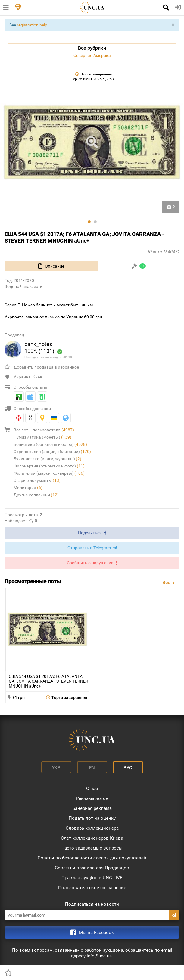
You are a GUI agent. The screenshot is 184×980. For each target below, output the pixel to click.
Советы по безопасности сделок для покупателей (92, 858)
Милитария (28, 488)
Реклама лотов (92, 798)
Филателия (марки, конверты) (49, 473)
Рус (128, 768)
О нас (92, 789)
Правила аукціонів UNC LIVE (92, 878)
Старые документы (37, 480)
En (92, 768)
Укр (56, 768)
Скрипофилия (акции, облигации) (52, 452)
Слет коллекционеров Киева (92, 838)
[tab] (51, 266)
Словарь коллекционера (92, 828)
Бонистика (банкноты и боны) (50, 444)
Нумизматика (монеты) (42, 437)
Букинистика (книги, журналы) (47, 459)
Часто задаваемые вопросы (92, 848)
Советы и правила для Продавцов (92, 868)
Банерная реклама (92, 808)
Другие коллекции (36, 495)
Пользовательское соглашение (92, 888)
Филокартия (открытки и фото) (49, 466)
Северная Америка (92, 55)
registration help (32, 25)
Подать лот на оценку (92, 818)
